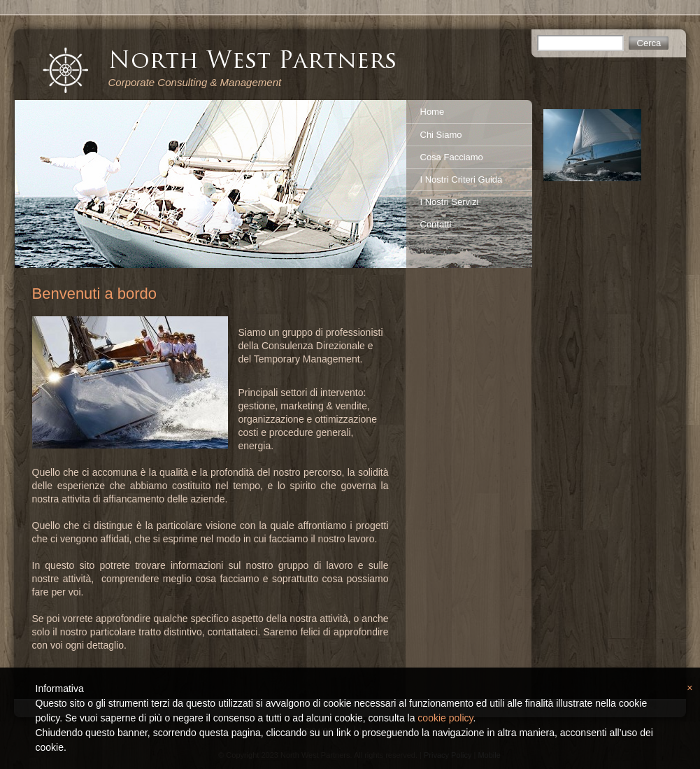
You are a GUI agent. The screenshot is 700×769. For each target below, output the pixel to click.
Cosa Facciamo (452, 157)
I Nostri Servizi (450, 202)
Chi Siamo (441, 135)
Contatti (436, 224)
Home (433, 112)
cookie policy (445, 718)
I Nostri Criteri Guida (462, 179)
